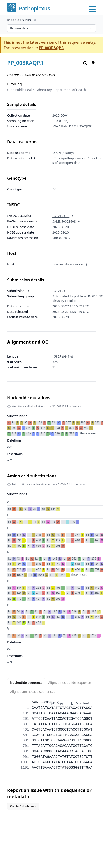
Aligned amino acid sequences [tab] (33, 692)
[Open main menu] (92, 9)
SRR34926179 (62, 238)
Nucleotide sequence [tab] (26, 683)
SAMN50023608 (64, 221)
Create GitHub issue (23, 806)
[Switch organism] (35, 20)
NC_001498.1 (60, 406)
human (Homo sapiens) (70, 264)
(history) (68, 153)
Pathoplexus (34, 8)
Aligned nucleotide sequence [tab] (70, 683)
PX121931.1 (61, 216)
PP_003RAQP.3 (51, 48)
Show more (88, 433)
